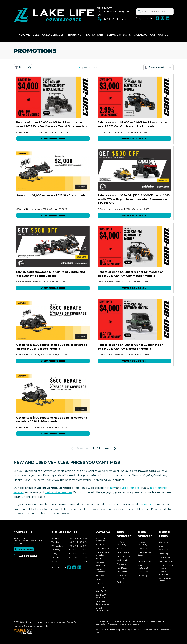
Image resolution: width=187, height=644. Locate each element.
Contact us (149, 505)
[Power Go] (45, 631)
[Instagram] (162, 18)
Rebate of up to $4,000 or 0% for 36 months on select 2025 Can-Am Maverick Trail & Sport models (52, 124)
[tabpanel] (70, 550)
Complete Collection (101, 539)
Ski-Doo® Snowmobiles (102, 603)
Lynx (98, 579)
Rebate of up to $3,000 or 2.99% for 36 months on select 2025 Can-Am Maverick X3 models (132, 124)
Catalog (140, 35)
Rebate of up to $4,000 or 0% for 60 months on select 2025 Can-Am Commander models (131, 274)
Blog (161, 546)
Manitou (100, 583)
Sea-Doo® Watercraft (101, 596)
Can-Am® (101, 591)
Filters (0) (23, 68)
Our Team (164, 550)
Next (111, 449)
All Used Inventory (143, 543)
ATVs (119, 548)
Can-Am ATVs (103, 548)
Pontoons (122, 564)
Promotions (94, 35)
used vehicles (131, 488)
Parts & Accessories (164, 573)
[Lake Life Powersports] (54, 16)
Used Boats (143, 572)
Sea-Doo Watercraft (101, 564)
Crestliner (101, 559)
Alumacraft (102, 545)
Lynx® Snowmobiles (102, 609)
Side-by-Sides (123, 552)
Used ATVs (143, 548)
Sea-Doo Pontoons (101, 570)
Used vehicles (53, 35)
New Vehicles (29, 35)
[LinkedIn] (168, 18)
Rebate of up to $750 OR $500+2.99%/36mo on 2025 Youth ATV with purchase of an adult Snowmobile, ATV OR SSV (134, 199)
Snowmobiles (123, 556)
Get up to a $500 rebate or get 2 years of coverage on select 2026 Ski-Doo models (52, 347)
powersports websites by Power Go (60, 622)
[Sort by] (159, 68)
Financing (74, 35)
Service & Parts (119, 35)
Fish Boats (122, 568)
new (113, 488)
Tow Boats (122, 572)
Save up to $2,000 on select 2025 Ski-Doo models (51, 195)
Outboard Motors (122, 577)
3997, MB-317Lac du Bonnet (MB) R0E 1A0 (113, 12)
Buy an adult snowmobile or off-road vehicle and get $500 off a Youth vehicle (51, 274)
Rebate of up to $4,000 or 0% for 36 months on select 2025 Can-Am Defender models (130, 347)
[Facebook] (157, 18)
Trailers (120, 582)
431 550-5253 (113, 19)
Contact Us (159, 35)
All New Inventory (122, 543)
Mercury (100, 587)
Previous (79, 449)
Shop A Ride (33, 626)
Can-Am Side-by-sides (103, 554)
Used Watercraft (143, 567)
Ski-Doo (100, 576)
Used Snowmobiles (144, 560)
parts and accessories (58, 492)
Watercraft (122, 560)
